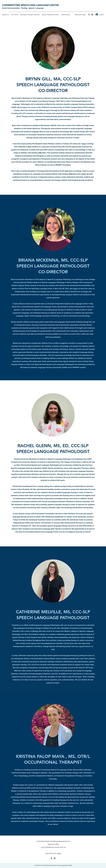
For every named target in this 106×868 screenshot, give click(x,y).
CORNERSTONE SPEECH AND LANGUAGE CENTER (31, 5)
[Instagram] (92, 15)
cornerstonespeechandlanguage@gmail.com (53, 841)
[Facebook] (89, 15)
